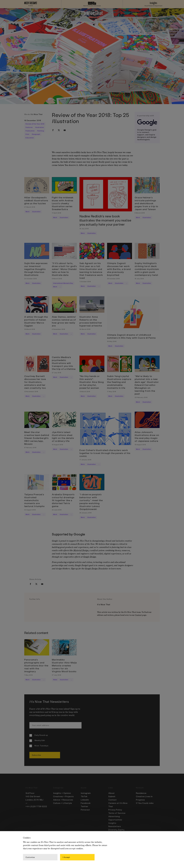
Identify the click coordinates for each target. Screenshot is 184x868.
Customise (30, 857)
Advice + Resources (63, 800)
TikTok (84, 796)
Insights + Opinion (62, 793)
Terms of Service (117, 813)
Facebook (86, 803)
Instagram (86, 793)
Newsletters (115, 826)
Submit (112, 796)
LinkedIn (85, 800)
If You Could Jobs (145, 803)
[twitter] (59, 130)
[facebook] (53, 130)
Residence (141, 793)
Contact (138, 615)
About (111, 793)
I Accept (66, 857)
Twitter (84, 806)
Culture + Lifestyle (63, 803)
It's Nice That (37, 114)
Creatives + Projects (63, 796)
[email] (65, 130)
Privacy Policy (115, 810)
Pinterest (85, 810)
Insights (112, 823)
